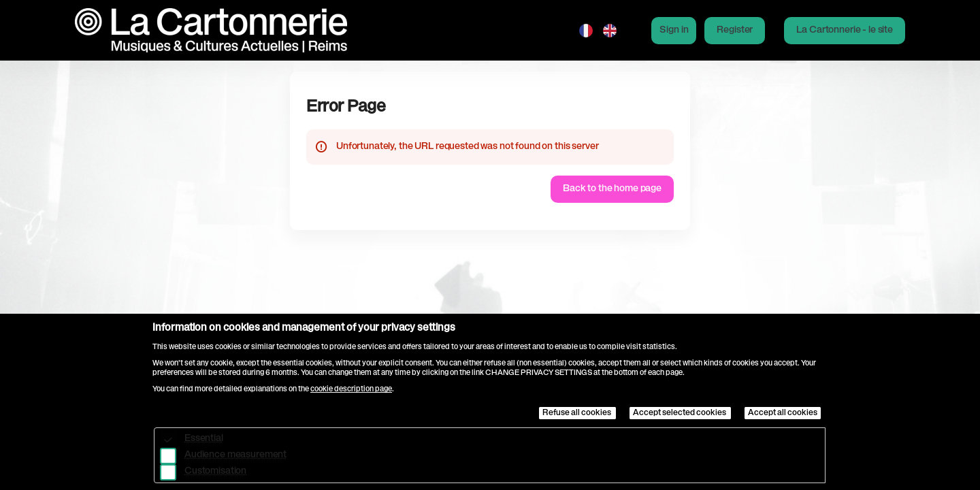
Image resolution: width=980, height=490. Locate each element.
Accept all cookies (783, 413)
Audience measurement (235, 455)
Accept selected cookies (680, 413)
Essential (204, 439)
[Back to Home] (211, 30)
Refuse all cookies (577, 413)
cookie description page (351, 390)
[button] (845, 31)
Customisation (215, 472)
